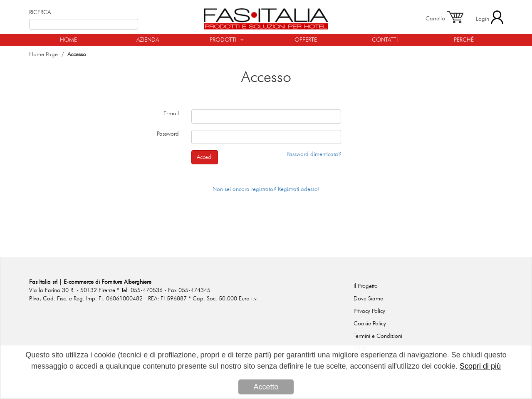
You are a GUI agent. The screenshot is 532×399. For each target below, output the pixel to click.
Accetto (266, 387)
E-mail (171, 114)
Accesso (77, 55)
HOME (68, 40)
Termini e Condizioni (378, 336)
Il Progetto (366, 286)
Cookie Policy (370, 324)
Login (490, 17)
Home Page (43, 55)
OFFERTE (306, 40)
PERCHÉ (464, 40)
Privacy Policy (369, 311)
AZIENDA (148, 40)
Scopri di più (480, 367)
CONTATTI (385, 40)
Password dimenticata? (314, 154)
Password (168, 134)
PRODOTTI (227, 40)
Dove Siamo (369, 299)
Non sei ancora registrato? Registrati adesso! (266, 189)
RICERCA (40, 12)
